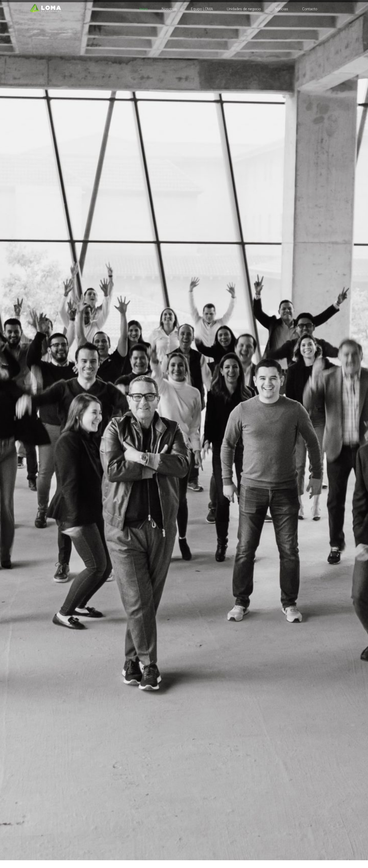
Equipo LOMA (202, 9)
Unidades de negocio (244, 9)
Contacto (310, 9)
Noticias (281, 9)
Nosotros (169, 9)
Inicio (143, 9)
